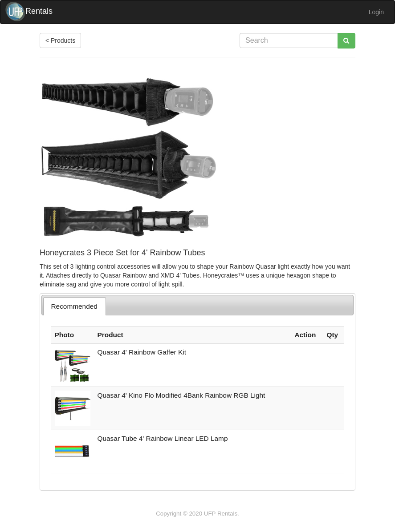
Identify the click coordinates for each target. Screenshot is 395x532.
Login (376, 12)
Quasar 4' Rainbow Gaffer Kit (142, 352)
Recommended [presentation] (74, 306)
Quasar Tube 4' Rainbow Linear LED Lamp (163, 438)
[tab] (75, 306)
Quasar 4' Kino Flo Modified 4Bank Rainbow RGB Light (181, 395)
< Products (60, 40)
